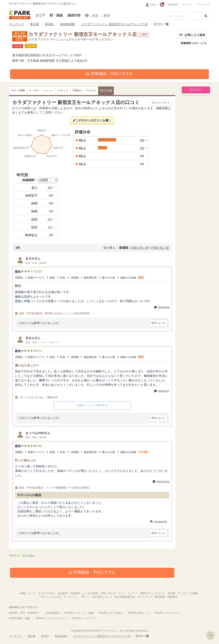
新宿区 (49, 24)
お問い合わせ (108, 593)
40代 (34, 219)
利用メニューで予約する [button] (92, 405)
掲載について (28, 593)
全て (34, 188)
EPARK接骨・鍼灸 (20, 618)
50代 (34, 227)
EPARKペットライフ (84, 618)
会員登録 (173, 4)
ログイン (188, 4)
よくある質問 (90, 593)
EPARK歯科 (53, 613)
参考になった (158, 323)
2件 (52, 219)
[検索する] (206, 16)
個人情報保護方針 (125, 597)
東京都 (34, 24)
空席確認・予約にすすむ (109, 74)
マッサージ (16, 24)
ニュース (133, 593)
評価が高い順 (140, 248)
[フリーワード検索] (184, 16)
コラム (121, 593)
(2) (77, 91)
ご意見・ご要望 (97, 15)
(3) (106, 91)
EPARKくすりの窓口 (111, 613)
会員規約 (63, 593)
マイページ (204, 4)
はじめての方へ (47, 593)
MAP (143, 35)
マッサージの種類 (188, 593)
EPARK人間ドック (139, 613)
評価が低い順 (160, 248)
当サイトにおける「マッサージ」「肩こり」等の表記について (77, 597)
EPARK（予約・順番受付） (25, 613)
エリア (40, 15)
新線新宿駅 (68, 24)
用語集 (172, 593)
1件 (52, 227)
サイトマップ (145, 597)
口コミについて (161, 103)
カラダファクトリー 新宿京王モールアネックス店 (114, 24)
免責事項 (172, 597)
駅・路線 (56, 15)
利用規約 (75, 593)
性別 (153, 5)
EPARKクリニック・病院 (79, 613)
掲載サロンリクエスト (153, 593)
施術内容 (74, 15)
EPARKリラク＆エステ (20, 15)
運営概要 (160, 597)
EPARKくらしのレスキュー (51, 618)
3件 (52, 188)
